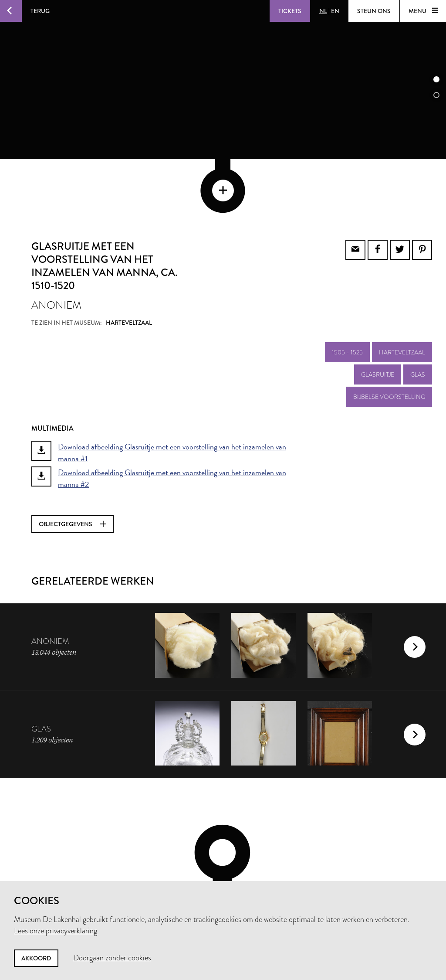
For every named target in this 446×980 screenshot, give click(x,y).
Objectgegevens (73, 465)
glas (418, 316)
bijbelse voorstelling (389, 338)
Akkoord (36, 958)
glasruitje (378, 316)
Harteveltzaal (402, 293)
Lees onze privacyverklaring (56, 931)
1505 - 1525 (347, 293)
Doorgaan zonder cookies (112, 958)
